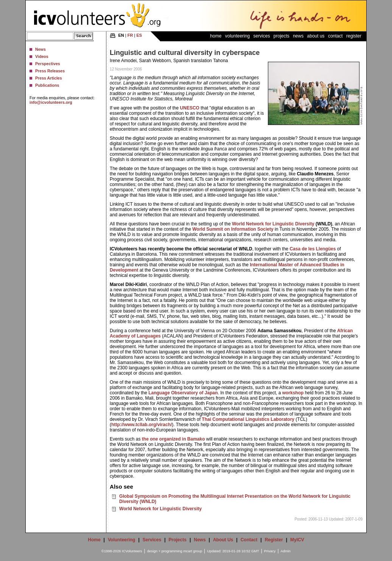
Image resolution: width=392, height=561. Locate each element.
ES (139, 35)
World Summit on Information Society (233, 229)
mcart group (193, 551)
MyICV (297, 540)
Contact (335, 36)
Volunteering (237, 36)
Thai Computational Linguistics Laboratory (248, 419)
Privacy (270, 551)
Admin (286, 551)
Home (216, 36)
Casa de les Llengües (313, 249)
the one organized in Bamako (173, 439)
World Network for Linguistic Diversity (273, 224)
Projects (282, 36)
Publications (47, 85)
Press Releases (50, 71)
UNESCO (190, 108)
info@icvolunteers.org (51, 102)
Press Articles (49, 78)
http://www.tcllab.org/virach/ (142, 425)
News (40, 49)
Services (261, 36)
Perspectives (48, 64)
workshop (293, 393)
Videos (42, 56)
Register (354, 36)
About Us (316, 36)
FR (130, 35)
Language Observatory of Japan (183, 393)
